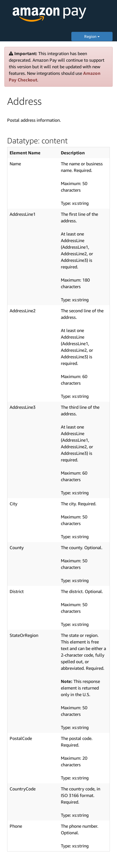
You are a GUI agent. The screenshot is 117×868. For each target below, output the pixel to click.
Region (92, 36)
